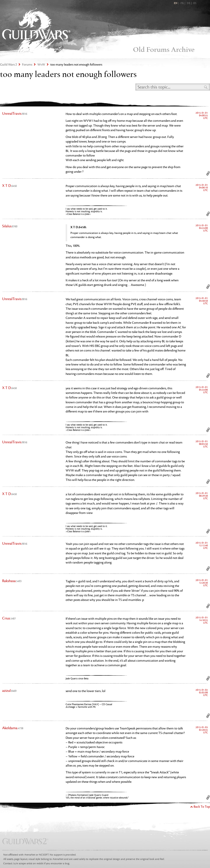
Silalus (10, 226)
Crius (9, 618)
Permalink (208, 173)
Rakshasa (12, 581)
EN (176, 3)
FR (182, 3)
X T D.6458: (78, 227)
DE (189, 3)
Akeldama (13, 728)
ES (195, 3)
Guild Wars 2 (36, 31)
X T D (9, 186)
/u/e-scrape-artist (23, 864)
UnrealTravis (15, 114)
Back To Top (202, 807)
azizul (9, 691)
